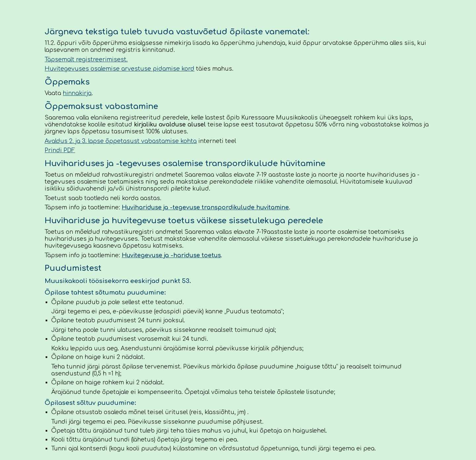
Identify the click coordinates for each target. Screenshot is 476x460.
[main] (238, 239)
